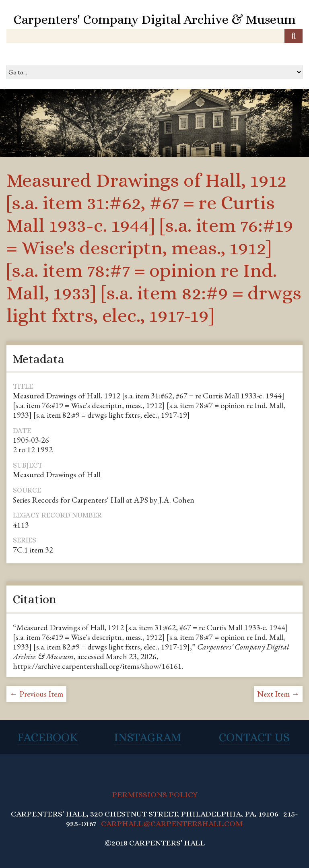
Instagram (148, 737)
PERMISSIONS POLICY (155, 795)
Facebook (48, 737)
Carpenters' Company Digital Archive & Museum (154, 19)
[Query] (154, 36)
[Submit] (294, 36)
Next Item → (278, 694)
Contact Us (254, 737)
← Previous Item (36, 694)
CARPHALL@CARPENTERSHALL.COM (172, 824)
